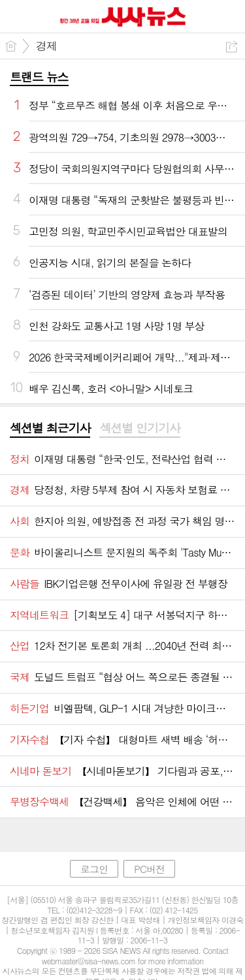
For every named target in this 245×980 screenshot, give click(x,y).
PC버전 (149, 869)
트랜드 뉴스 (39, 77)
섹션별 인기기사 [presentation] (139, 428)
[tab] (50, 429)
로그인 (94, 869)
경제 (46, 46)
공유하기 (232, 47)
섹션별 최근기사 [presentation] (50, 428)
